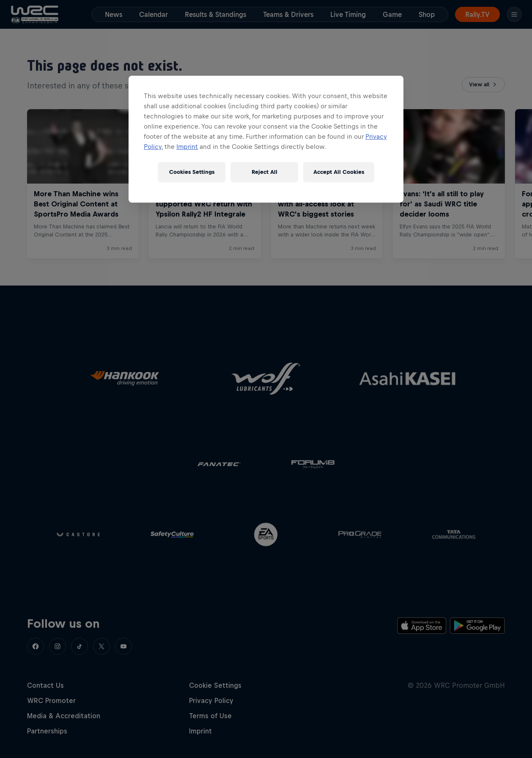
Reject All (265, 172)
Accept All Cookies (339, 172)
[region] (266, 139)
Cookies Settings (192, 172)
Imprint (187, 147)
